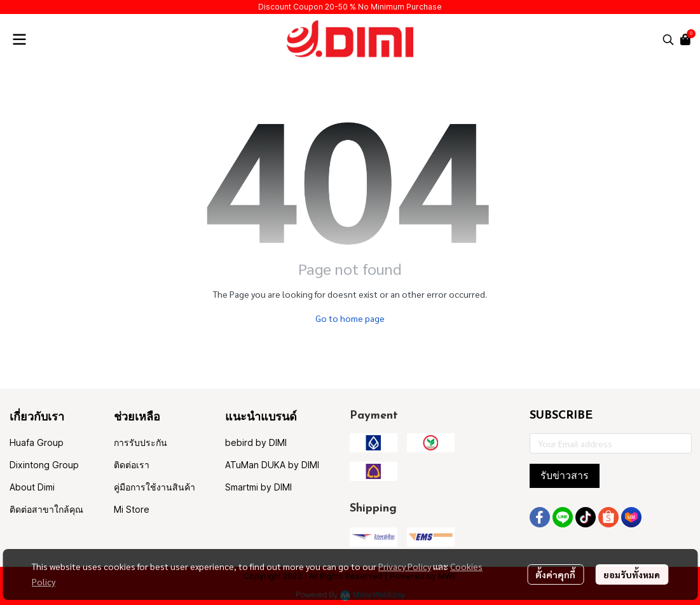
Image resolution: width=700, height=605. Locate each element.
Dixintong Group (44, 465)
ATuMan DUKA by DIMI (272, 465)
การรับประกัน (141, 442)
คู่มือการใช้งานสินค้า (154, 487)
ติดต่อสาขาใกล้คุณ (46, 509)
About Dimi (32, 487)
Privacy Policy (405, 566)
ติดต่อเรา (132, 465)
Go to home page (350, 318)
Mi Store (132, 509)
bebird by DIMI (256, 442)
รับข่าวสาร (565, 476)
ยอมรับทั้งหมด (632, 574)
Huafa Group (37, 442)
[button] (668, 39)
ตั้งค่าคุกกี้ (555, 574)
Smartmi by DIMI (258, 487)
